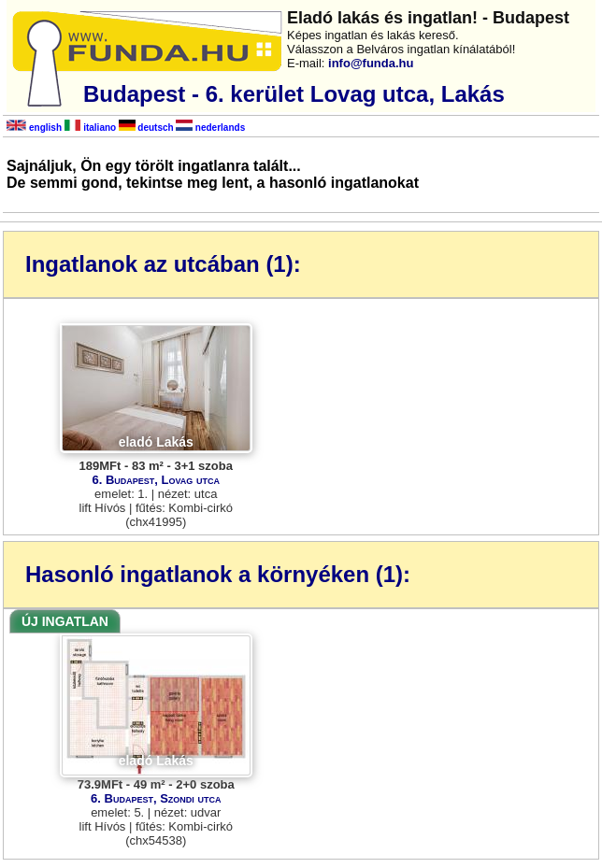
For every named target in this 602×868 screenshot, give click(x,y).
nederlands (210, 128)
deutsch (146, 128)
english (34, 128)
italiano (90, 128)
